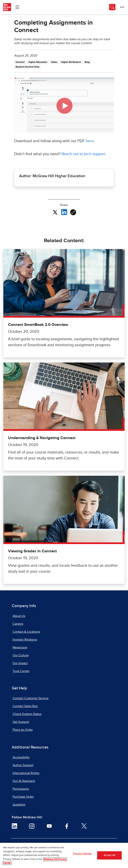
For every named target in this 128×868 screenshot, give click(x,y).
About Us (19, 616)
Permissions (21, 789)
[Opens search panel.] (112, 7)
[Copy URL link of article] (73, 212)
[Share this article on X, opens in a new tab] (55, 212)
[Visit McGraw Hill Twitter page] (84, 826)
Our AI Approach (24, 781)
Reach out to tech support (83, 154)
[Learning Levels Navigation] (17, 7)
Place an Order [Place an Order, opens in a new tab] (23, 730)
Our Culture (21, 655)
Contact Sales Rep (25, 706)
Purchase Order (23, 797)
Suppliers (19, 805)
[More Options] (122, 7)
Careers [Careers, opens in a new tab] (18, 624)
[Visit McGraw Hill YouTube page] (49, 826)
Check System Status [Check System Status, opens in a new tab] (27, 714)
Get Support (21, 722)
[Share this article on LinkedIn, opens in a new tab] (64, 212)
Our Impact (20, 663)
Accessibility (21, 757)
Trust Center (21, 671)
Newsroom (20, 647)
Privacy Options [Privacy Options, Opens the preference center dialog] (82, 854)
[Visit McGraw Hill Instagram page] (32, 826)
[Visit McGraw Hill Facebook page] (67, 826)
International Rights (26, 773)
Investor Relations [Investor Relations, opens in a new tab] (25, 640)
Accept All (109, 855)
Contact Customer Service (31, 698)
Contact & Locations (26, 632)
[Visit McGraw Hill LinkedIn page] (14, 826)
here (90, 141)
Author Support (23, 765)
